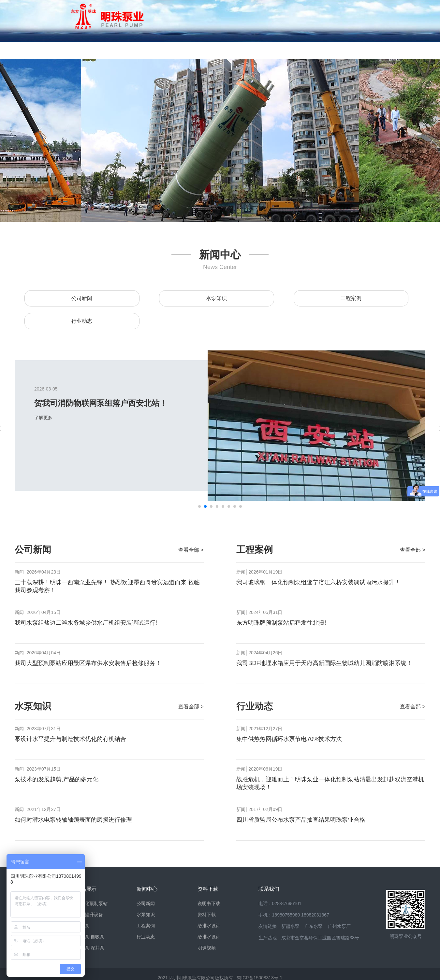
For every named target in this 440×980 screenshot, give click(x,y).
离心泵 (82, 926)
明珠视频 (207, 948)
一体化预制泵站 (92, 903)
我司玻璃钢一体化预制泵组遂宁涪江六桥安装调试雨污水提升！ (318, 582)
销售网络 (285, 50)
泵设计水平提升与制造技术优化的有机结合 (70, 739)
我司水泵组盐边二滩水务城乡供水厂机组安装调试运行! (86, 623)
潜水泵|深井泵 (90, 948)
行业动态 (82, 321)
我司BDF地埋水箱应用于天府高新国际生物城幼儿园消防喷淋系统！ (324, 663)
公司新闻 (82, 298)
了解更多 (71, 418)
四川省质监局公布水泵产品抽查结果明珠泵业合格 (301, 820)
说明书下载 (209, 903)
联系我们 (383, 50)
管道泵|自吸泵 (90, 937)
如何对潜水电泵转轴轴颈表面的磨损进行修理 (73, 820)
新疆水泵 (290, 926)
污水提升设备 (89, 915)
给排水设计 (209, 926)
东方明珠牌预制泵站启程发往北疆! (281, 623)
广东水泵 (314, 926)
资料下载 (236, 50)
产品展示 (139, 50)
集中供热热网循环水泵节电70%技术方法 (289, 739)
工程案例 (351, 298)
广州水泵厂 (339, 926)
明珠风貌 (90, 50)
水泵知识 (216, 298)
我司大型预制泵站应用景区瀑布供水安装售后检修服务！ (88, 663)
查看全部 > (191, 550)
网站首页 (41, 50)
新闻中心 (187, 50)
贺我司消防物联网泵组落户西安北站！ (124, 403)
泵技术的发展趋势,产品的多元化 (57, 779)
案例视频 (334, 50)
